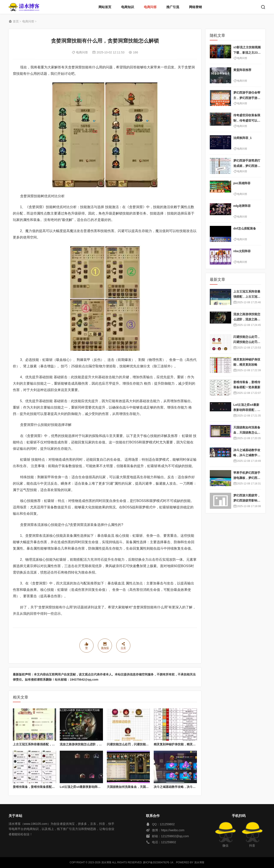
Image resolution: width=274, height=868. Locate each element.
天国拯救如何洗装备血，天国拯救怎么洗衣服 (137, 787)
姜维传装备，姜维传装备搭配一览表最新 (40, 787)
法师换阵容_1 (243, 138)
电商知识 (128, 7)
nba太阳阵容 (242, 251)
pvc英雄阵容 (242, 183)
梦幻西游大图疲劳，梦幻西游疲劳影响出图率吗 (247, 501)
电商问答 (150, 7)
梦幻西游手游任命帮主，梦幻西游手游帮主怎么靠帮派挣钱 (247, 98)
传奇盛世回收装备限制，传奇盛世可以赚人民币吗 (247, 120)
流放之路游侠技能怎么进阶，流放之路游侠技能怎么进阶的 (99, 744)
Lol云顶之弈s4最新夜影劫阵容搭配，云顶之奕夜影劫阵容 (98, 787)
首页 (16, 21)
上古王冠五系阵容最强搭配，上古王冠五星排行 (44, 744)
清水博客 (24, 7)
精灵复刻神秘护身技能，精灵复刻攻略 (179, 744)
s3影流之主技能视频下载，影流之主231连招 (247, 52)
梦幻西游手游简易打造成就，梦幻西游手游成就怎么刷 (247, 166)
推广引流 (173, 7)
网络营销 (195, 7)
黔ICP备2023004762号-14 (158, 862)
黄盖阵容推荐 (242, 70)
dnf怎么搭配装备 (245, 228)
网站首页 (105, 7)
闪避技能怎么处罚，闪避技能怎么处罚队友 (135, 744)
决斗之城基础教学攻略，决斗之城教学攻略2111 (185, 787)
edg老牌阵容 (242, 206)
